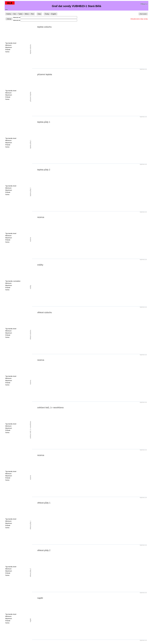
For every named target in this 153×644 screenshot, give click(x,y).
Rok (32, 14)
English (54, 14)
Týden (20, 14)
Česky (47, 14)
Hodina (9, 14)
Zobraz (9, 19)
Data (39, 14)
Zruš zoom (143, 14)
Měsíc (27, 14)
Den (15, 14)
